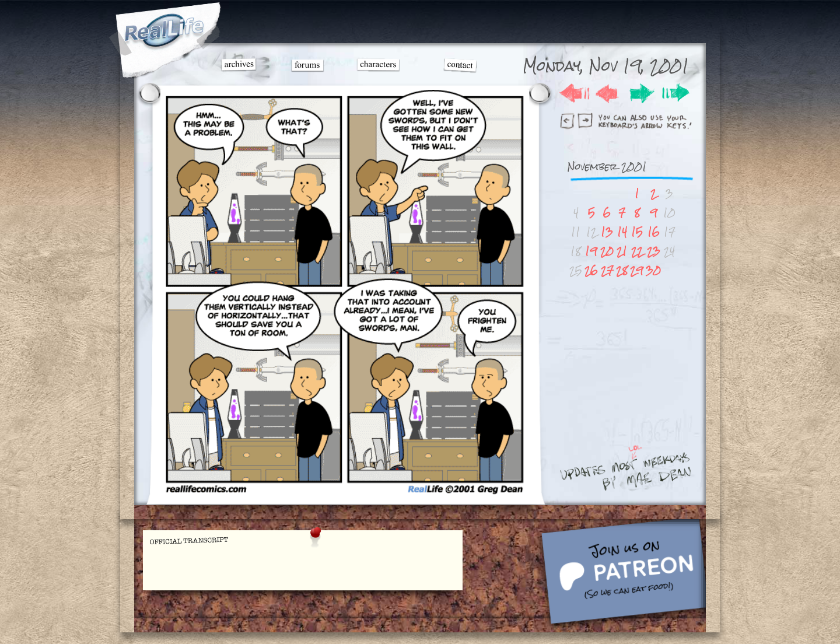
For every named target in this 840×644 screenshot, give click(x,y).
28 (622, 270)
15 (637, 232)
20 (607, 251)
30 (653, 270)
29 (637, 270)
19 (591, 251)
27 (607, 270)
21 (622, 251)
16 (654, 232)
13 (607, 232)
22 (637, 251)
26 (591, 270)
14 (622, 232)
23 (654, 251)
